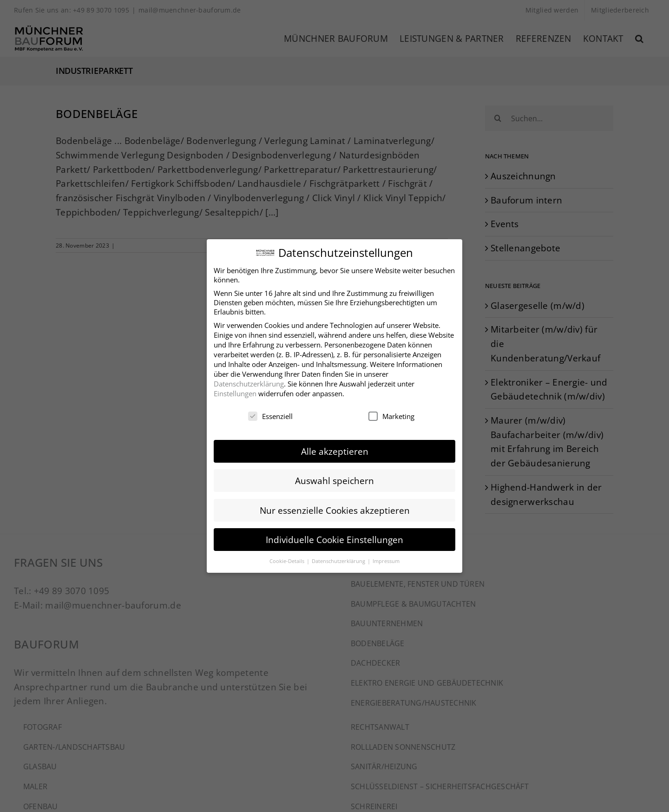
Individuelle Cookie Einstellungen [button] (334, 535)
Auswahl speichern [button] (334, 476)
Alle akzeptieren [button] (335, 447)
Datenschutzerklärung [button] (339, 556)
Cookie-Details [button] (288, 556)
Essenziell (270, 412)
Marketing (391, 412)
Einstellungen (235, 389)
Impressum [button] (386, 556)
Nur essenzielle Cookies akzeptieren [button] (335, 506)
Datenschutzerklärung (249, 379)
